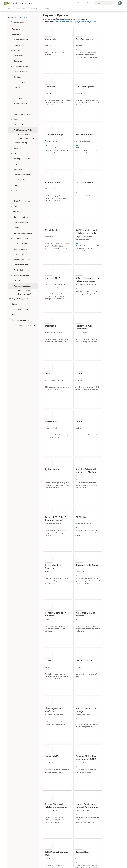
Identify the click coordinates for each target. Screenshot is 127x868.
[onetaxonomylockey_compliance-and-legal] (12, 66)
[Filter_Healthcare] (12, 249)
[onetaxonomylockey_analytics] (12, 45)
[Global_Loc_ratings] (10, 304)
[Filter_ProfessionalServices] (12, 270)
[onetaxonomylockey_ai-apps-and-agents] (12, 40)
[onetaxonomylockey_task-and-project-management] (12, 201)
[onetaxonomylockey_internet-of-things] (12, 125)
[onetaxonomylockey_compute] (12, 114)
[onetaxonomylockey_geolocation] (12, 98)
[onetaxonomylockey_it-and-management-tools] (12, 130)
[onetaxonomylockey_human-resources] (12, 103)
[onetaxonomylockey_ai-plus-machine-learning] (12, 143)
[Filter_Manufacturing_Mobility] (12, 259)
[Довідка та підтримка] (83, 3)
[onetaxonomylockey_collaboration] (12, 56)
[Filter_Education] (12, 228)
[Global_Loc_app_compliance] (10, 320)
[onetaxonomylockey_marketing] (12, 148)
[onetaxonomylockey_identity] (12, 109)
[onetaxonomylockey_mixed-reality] (12, 169)
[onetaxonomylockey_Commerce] (12, 61)
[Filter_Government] (12, 243)
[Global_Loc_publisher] (10, 314)
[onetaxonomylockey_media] (12, 153)
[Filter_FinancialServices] (12, 238)
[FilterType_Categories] (10, 34)
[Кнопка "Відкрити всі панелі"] (7, 9)
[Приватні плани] (92, 3)
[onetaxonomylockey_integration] (12, 119)
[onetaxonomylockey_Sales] (12, 190)
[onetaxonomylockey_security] (12, 196)
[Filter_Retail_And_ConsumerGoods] (12, 275)
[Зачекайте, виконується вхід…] (120, 3)
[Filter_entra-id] (12, 158)
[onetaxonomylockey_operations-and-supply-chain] (12, 180)
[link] (57, 50)
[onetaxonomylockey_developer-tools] (12, 82)
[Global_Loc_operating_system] (10, 309)
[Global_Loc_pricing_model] (10, 299)
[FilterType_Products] (10, 29)
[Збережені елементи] (87, 3)
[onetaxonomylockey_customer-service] (12, 71)
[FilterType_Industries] (10, 212)
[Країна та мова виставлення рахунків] (105, 3)
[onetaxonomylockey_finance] (12, 93)
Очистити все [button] (23, 17)
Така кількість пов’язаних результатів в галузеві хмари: (77, 22)
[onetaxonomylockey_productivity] (12, 185)
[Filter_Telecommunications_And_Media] (12, 286)
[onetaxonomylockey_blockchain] (12, 50)
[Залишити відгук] (78, 3)
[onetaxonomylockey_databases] (12, 77)
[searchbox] (26, 22)
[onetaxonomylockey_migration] (12, 164)
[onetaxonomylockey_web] (12, 206)
